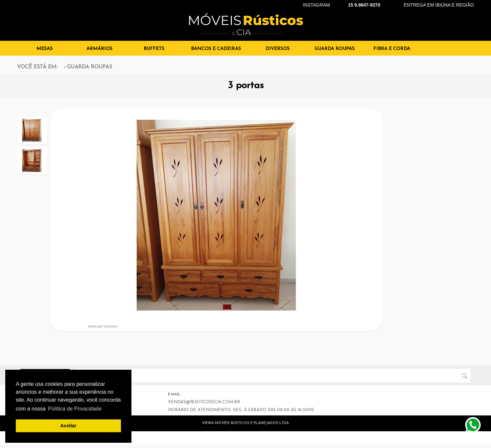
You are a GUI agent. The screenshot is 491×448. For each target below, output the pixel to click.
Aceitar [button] (69, 426)
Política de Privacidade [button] (75, 409)
